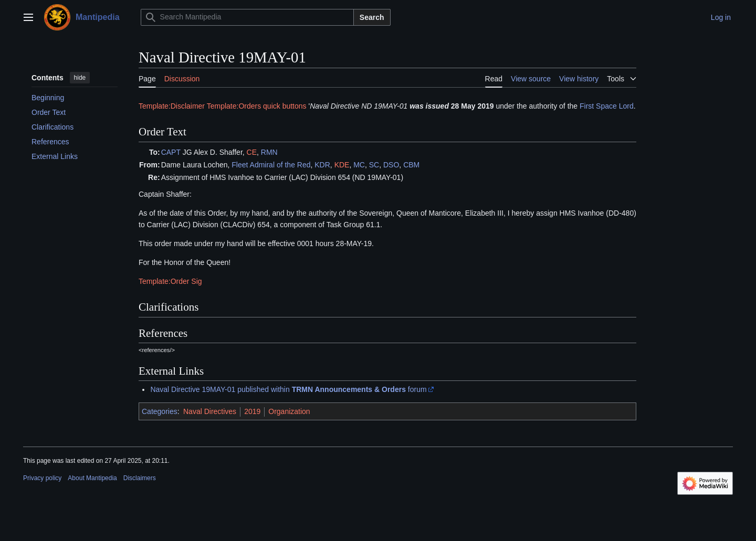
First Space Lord (607, 106)
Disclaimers (140, 478)
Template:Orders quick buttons (257, 106)
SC (374, 165)
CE (252, 152)
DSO (391, 165)
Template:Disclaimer (172, 106)
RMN (269, 152)
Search (372, 17)
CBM (411, 165)
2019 (252, 411)
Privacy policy (42, 478)
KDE (342, 165)
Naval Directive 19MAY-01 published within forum (288, 389)
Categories (160, 411)
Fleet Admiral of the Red (271, 165)
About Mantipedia (92, 478)
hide (80, 78)
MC (359, 165)
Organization (289, 411)
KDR (322, 165)
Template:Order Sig (170, 281)
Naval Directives (210, 411)
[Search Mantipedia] (247, 17)
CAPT (171, 152)
